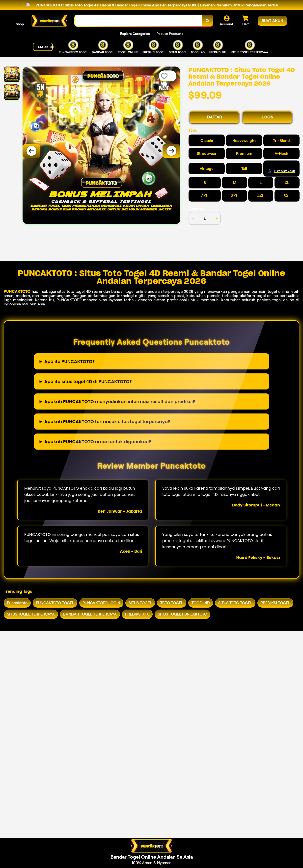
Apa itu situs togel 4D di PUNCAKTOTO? (88, 381)
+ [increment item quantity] (217, 218)
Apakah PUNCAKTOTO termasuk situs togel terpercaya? (107, 422)
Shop (20, 24)
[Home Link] (49, 21)
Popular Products (170, 34)
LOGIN (267, 117)
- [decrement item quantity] (193, 218)
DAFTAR (214, 117)
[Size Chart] (281, 171)
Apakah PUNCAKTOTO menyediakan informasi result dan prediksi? (120, 401)
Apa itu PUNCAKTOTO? (70, 361)
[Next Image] (171, 151)
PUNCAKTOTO (17, 291)
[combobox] (138, 21)
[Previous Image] (31, 151)
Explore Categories (135, 34)
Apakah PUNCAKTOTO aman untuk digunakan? (98, 442)
